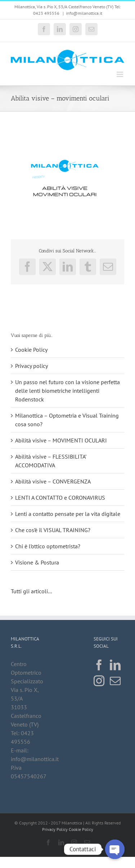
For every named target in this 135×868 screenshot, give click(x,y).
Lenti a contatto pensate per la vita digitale (68, 514)
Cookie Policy (31, 350)
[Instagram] (99, 681)
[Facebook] (99, 665)
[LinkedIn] (115, 665)
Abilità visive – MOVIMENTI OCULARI (61, 440)
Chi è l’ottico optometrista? (48, 546)
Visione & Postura (37, 562)
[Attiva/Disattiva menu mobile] (120, 74)
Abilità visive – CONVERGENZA (53, 481)
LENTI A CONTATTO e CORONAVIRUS (60, 498)
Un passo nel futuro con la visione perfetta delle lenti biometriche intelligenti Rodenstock (67, 391)
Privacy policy (31, 366)
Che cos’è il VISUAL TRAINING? (53, 530)
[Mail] (115, 681)
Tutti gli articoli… (32, 591)
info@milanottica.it (84, 13)
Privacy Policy (55, 829)
